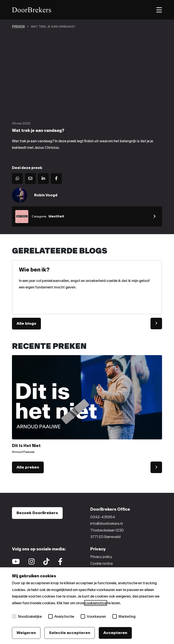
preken (18, 27)
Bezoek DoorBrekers (37, 513)
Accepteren (115, 633)
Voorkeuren (93, 616)
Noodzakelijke (27, 616)
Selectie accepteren (70, 633)
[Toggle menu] (159, 10)
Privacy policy (101, 557)
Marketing (124, 616)
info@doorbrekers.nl (106, 523)
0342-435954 (103, 517)
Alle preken (28, 467)
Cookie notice (102, 563)
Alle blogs (26, 323)
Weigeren (26, 633)
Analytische (61, 616)
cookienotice (96, 603)
